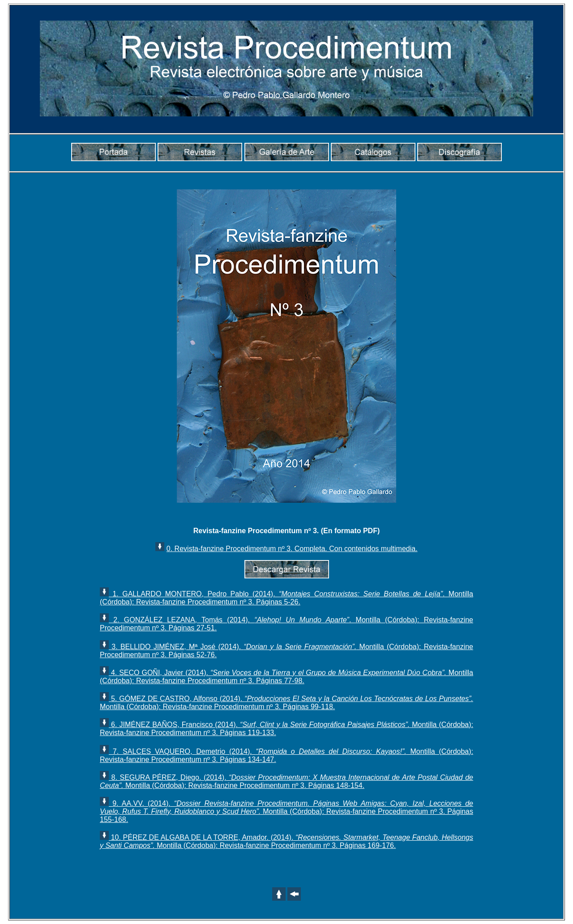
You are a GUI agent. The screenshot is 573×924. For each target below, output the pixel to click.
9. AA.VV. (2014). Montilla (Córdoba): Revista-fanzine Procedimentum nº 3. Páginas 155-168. (286, 811)
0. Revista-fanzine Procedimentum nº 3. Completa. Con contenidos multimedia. (292, 549)
